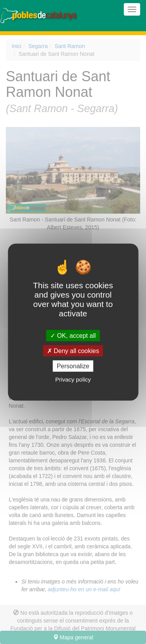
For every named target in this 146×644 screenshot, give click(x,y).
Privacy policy (73, 379)
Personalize (73, 366)
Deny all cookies (73, 351)
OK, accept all (73, 335)
